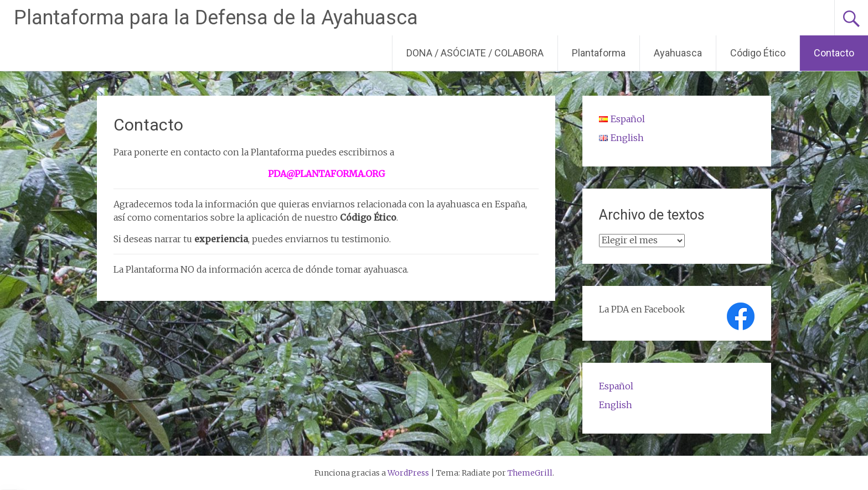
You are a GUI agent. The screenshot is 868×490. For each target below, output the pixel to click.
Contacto (834, 53)
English (616, 405)
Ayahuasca (678, 53)
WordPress (408, 473)
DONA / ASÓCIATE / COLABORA (475, 53)
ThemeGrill (530, 473)
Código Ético (758, 53)
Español (616, 386)
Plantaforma (599, 53)
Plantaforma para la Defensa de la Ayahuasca (216, 18)
